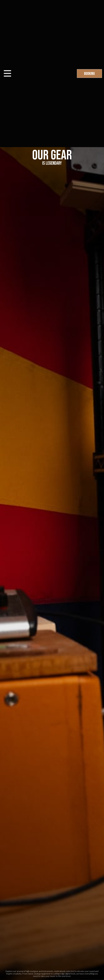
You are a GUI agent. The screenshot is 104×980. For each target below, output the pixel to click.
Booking (89, 74)
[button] (7, 74)
